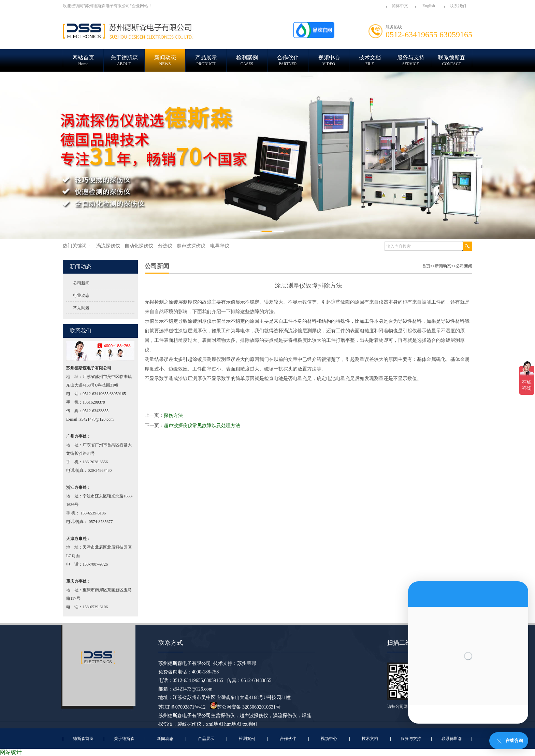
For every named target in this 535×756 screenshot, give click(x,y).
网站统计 (11, 752)
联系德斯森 (452, 739)
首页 (426, 266)
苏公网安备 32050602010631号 (245, 707)
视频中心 (329, 739)
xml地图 (215, 724)
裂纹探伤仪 (189, 724)
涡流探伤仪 (285, 716)
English (429, 6)
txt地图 (250, 724)
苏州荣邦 (247, 663)
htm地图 (233, 724)
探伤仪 (228, 716)
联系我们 (458, 6)
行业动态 (81, 295)
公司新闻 (81, 283)
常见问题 (81, 308)
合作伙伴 (288, 739)
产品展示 (206, 739)
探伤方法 (173, 415)
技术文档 (370, 739)
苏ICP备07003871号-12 (182, 707)
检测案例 (247, 739)
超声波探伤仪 (254, 716)
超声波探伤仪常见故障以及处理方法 (202, 426)
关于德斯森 (124, 739)
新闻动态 (443, 266)
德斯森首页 (83, 739)
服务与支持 (411, 739)
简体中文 (400, 6)
